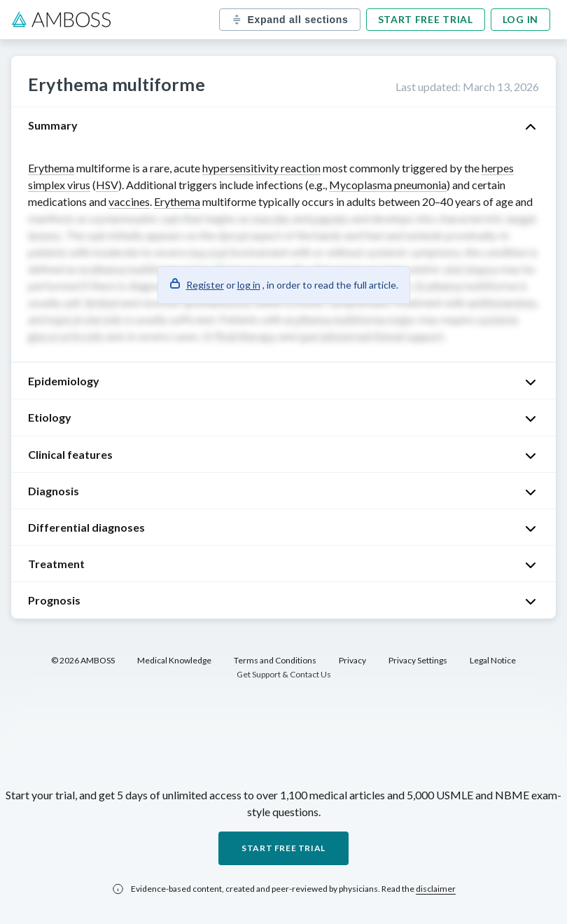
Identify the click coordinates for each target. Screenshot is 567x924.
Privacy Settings (418, 660)
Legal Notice (493, 660)
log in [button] (249, 285)
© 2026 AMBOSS (83, 660)
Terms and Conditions (275, 660)
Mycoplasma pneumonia (388, 185)
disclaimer (436, 889)
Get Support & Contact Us (284, 674)
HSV (107, 185)
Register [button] (205, 285)
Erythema (51, 168)
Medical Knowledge (174, 660)
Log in (520, 19)
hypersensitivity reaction (261, 168)
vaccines (129, 201)
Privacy (352, 660)
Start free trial (426, 19)
